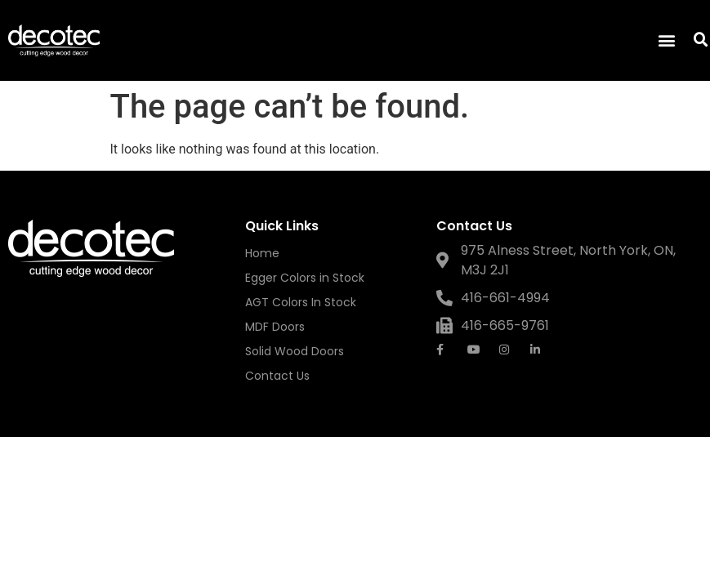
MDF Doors (275, 327)
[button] (666, 40)
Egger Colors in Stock (305, 278)
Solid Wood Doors (295, 351)
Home (262, 253)
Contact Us (277, 376)
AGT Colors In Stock (301, 302)
